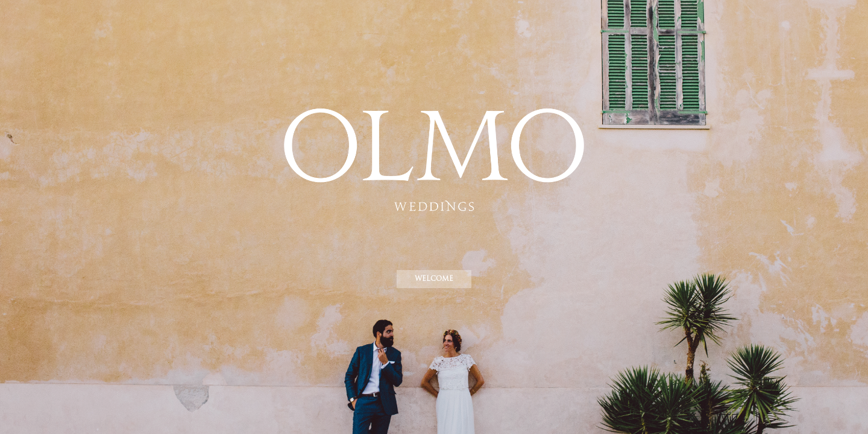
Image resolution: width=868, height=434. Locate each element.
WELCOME (434, 279)
